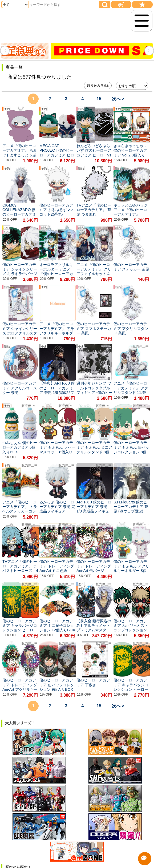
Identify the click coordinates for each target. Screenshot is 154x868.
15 (99, 99)
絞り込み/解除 (98, 85)
